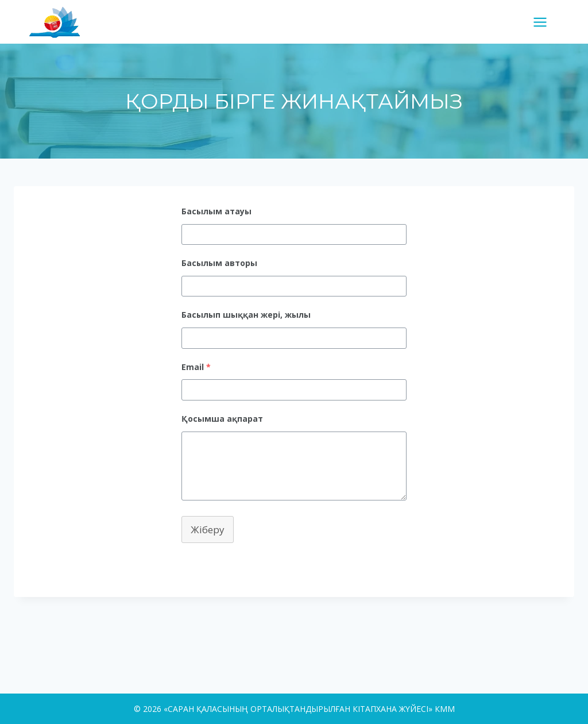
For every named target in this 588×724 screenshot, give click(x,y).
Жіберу (208, 529)
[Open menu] (544, 22)
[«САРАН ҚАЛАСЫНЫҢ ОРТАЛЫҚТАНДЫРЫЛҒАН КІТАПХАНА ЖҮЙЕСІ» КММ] (59, 22)
